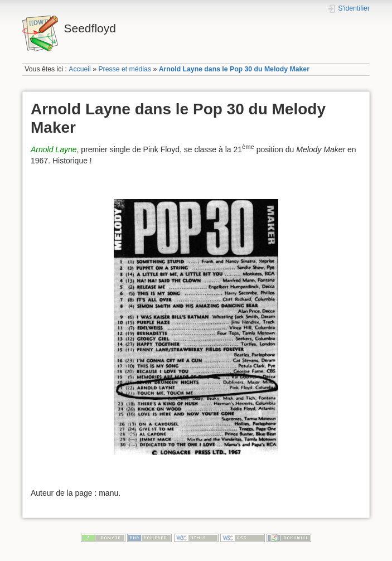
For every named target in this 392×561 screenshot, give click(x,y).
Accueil (80, 69)
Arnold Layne (54, 149)
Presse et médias (125, 69)
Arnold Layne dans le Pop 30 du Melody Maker (234, 69)
